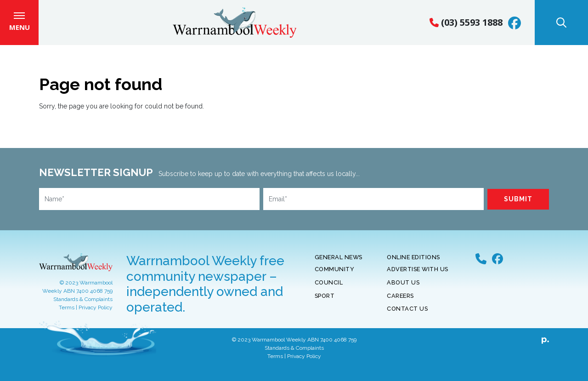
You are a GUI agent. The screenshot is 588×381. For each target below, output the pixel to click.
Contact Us (407, 315)
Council (329, 289)
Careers (400, 302)
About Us (403, 289)
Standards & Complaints (83, 306)
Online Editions (413, 264)
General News (339, 264)
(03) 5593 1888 (466, 26)
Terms (67, 314)
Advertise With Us (418, 276)
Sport (325, 302)
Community (335, 276)
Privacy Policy (96, 314)
